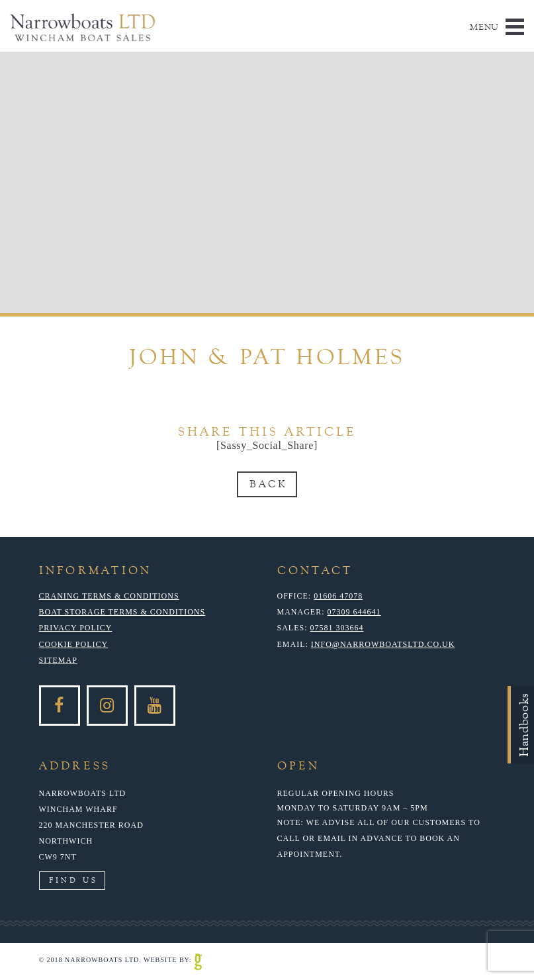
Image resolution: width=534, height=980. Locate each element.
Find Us (73, 880)
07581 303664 (337, 628)
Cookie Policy (74, 644)
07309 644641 (354, 612)
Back (268, 484)
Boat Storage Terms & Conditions (122, 612)
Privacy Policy (76, 628)
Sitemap (58, 660)
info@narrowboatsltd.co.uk (383, 644)
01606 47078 (338, 596)
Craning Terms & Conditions (109, 596)
